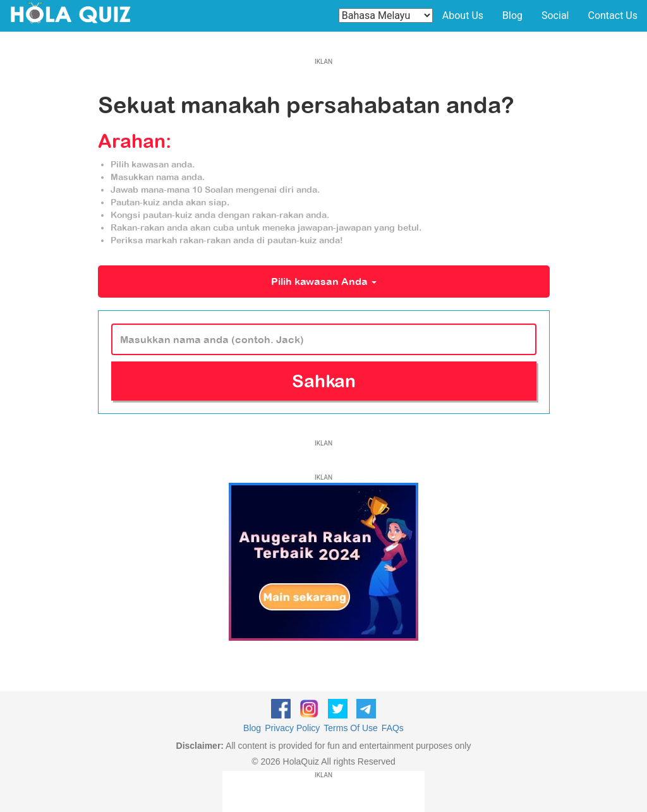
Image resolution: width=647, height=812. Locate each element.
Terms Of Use (351, 728)
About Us (463, 15)
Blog (512, 15)
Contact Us (613, 15)
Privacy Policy (292, 728)
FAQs (393, 728)
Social (555, 15)
